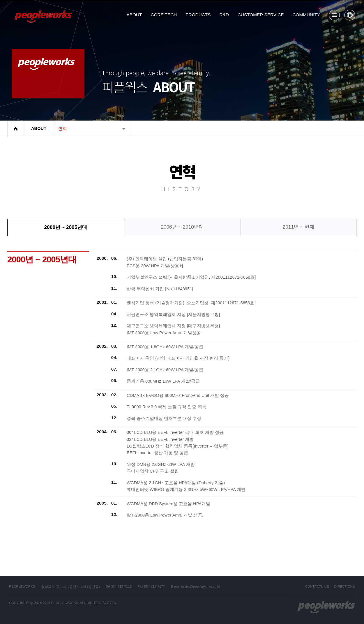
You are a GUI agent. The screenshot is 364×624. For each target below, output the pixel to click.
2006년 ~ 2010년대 (182, 227)
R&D (224, 15)
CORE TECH (164, 15)
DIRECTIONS (345, 586)
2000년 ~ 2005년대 (66, 227)
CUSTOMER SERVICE (261, 15)
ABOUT (134, 15)
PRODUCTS (198, 15)
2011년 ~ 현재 (299, 227)
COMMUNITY (306, 15)
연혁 (63, 129)
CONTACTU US (317, 586)
